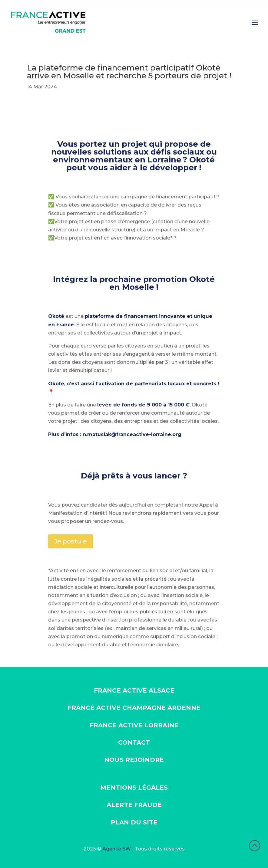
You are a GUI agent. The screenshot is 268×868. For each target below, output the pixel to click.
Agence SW (117, 849)
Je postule (71, 541)
